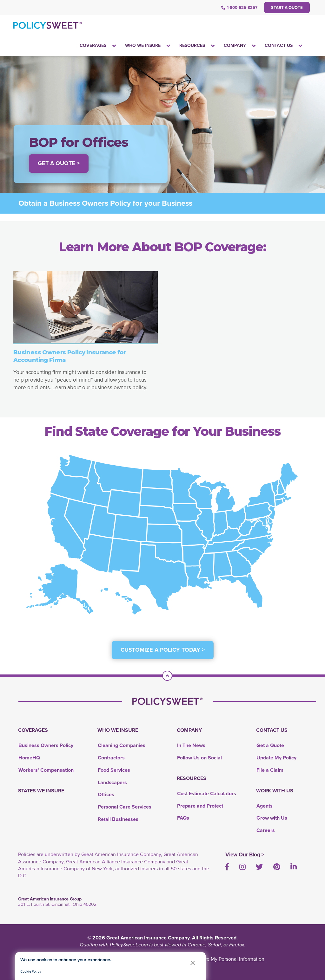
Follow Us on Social (199, 758)
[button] (193, 963)
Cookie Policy (31, 971)
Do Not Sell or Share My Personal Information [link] (215, 959)
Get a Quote (270, 745)
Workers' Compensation (46, 770)
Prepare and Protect (200, 806)
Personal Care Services (125, 807)
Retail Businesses (118, 819)
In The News (191, 745)
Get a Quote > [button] (59, 163)
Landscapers (112, 782)
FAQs (183, 818)
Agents (265, 806)
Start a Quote (287, 7)
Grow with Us (272, 818)
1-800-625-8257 (239, 7)
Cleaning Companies (122, 745)
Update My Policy (276, 758)
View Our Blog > (245, 855)
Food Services (114, 770)
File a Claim (270, 770)
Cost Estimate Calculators (207, 793)
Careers (266, 830)
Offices (106, 794)
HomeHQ (29, 758)
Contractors (111, 758)
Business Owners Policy (46, 745)
